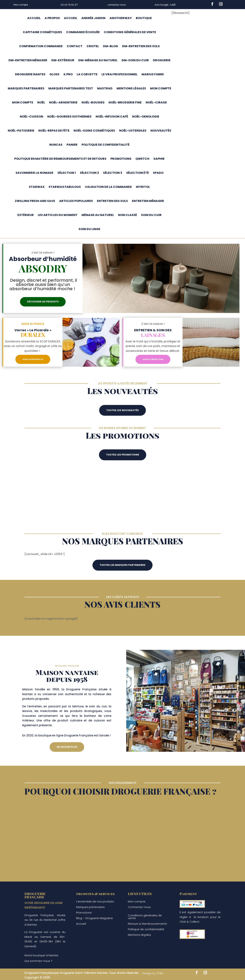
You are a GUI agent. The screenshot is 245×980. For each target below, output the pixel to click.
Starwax (37, 187)
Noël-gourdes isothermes (69, 117)
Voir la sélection (153, 359)
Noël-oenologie (146, 117)
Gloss (54, 74)
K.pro (68, 74)
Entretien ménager (148, 201)
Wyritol (143, 187)
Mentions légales (131, 88)
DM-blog (111, 46)
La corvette (87, 74)
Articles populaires (76, 201)
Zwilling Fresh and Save (35, 201)
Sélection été (138, 173)
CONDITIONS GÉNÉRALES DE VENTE (130, 32)
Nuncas (56, 145)
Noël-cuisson (32, 117)
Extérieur (26, 215)
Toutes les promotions (123, 455)
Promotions (121, 159)
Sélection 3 (113, 173)
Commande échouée (83, 32)
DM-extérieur (63, 60)
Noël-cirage (156, 102)
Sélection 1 (67, 173)
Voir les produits (33, 359)
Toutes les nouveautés (122, 410)
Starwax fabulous (65, 187)
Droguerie (162, 60)
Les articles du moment (58, 215)
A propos (52, 18)
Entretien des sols (112, 201)
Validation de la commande (108, 187)
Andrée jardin (93, 18)
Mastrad (105, 88)
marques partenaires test (71, 88)
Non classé (128, 215)
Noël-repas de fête (54, 131)
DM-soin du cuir (135, 60)
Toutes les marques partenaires (122, 565)
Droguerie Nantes (30, 74)
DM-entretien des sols (141, 46)
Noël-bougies (93, 102)
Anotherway (121, 18)
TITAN (160, 973)
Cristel (93, 46)
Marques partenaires (26, 88)
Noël (41, 102)
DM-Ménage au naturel (98, 60)
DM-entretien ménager (28, 60)
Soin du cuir (151, 215)
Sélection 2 (89, 173)
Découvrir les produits (43, 302)
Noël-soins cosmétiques (94, 131)
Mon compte (21, 5)
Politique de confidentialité (106, 145)
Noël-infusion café (112, 117)
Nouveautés (161, 131)
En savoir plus (67, 747)
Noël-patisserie (21, 131)
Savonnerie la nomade (34, 173)
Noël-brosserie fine (125, 102)
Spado (158, 173)
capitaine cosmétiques (42, 32)
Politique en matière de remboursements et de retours (60, 159)
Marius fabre (153, 74)
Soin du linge (89, 229)
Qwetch (142, 159)
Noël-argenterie (63, 102)
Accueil (34, 18)
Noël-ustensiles (133, 131)
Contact (75, 46)
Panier (72, 145)
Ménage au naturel (98, 215)
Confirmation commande (41, 46)
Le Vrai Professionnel (120, 74)
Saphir (159, 159)
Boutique (144, 18)
